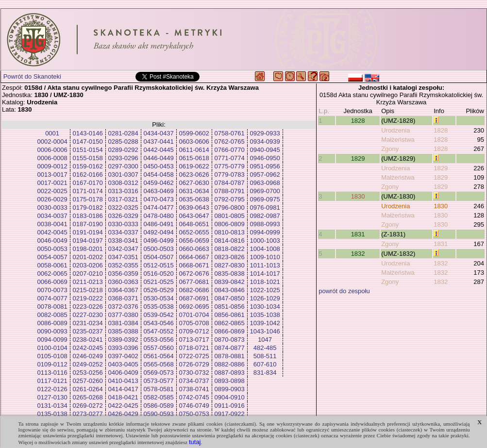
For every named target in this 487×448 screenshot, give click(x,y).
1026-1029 (265, 298)
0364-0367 (123, 290)
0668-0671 (194, 265)
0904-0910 (230, 397)
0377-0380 (123, 315)
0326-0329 (123, 216)
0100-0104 (52, 348)
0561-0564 (159, 356)
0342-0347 (123, 249)
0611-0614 (194, 150)
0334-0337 (123, 232)
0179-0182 (88, 207)
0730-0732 (194, 373)
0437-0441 (159, 141)
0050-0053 (52, 249)
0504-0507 (159, 257)
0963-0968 (265, 183)
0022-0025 (52, 191)
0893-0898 (230, 381)
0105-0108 (52, 356)
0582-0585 (159, 397)
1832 (358, 254)
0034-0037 (52, 216)
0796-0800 (230, 207)
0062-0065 (52, 274)
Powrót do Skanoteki (32, 76)
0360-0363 (123, 282)
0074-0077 (52, 298)
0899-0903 (230, 389)
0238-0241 (88, 340)
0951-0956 (265, 166)
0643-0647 (194, 216)
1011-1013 (265, 265)
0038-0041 (52, 224)
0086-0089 (52, 323)
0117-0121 (52, 381)
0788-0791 (230, 191)
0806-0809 (230, 224)
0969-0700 (265, 191)
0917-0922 (230, 414)
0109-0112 (52, 364)
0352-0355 (123, 265)
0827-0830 (230, 265)
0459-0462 (159, 183)
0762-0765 (230, 141)
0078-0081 (52, 307)
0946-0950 (265, 158)
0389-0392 (123, 340)
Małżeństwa (398, 140)
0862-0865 (230, 323)
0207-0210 (88, 274)
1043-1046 (265, 331)
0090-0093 (52, 331)
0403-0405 (123, 364)
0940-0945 (265, 150)
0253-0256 (88, 373)
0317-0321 (123, 199)
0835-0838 (230, 274)
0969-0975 (265, 199)
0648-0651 (194, 224)
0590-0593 (159, 414)
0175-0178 (88, 199)
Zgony (390, 149)
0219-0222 (88, 298)
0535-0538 (159, 307)
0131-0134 (52, 406)
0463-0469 (159, 191)
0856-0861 (230, 315)
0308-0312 (123, 183)
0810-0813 (230, 232)
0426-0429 (123, 414)
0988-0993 (265, 224)
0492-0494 (159, 232)
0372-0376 (123, 307)
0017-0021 (52, 183)
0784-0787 (230, 183)
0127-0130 (52, 397)
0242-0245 (88, 348)
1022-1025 (265, 290)
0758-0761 (230, 133)
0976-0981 (265, 207)
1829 (358, 158)
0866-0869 (230, 331)
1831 (358, 234)
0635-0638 (194, 199)
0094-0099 (52, 340)
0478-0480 (159, 216)
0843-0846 (230, 290)
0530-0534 (159, 298)
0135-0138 (52, 414)
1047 (265, 340)
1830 (358, 196)
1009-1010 (265, 257)
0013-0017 (52, 174)
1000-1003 (265, 241)
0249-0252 (88, 364)
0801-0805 (230, 216)
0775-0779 (230, 166)
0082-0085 (52, 315)
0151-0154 (88, 150)
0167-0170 (88, 183)
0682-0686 (194, 290)
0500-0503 (159, 249)
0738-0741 (194, 389)
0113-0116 (52, 373)
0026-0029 (52, 199)
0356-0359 (123, 274)
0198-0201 (88, 249)
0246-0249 (88, 356)
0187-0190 (88, 224)
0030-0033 (52, 207)
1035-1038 (265, 315)
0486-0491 (159, 224)
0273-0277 (88, 414)
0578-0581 (159, 389)
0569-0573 (159, 373)
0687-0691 (194, 298)
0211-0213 (88, 282)
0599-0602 (194, 133)
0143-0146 (88, 133)
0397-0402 (123, 356)
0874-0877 (230, 348)
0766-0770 (230, 150)
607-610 (265, 364)
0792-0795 (230, 199)
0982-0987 (265, 216)
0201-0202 (88, 257)
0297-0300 (123, 166)
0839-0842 (230, 282)
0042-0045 (52, 232)
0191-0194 (88, 232)
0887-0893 (230, 373)
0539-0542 (159, 315)
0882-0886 (230, 364)
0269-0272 (88, 406)
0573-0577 (159, 381)
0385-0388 (123, 331)
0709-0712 (194, 331)
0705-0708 (194, 323)
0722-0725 (194, 356)
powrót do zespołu (344, 291)
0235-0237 (88, 331)
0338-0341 (123, 241)
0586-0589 (159, 406)
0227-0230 (88, 315)
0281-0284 (123, 133)
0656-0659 (194, 241)
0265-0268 (88, 397)
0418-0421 (123, 397)
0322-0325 (123, 207)
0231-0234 (88, 323)
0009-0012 (52, 166)
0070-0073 (52, 290)
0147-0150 (88, 141)
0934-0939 (265, 141)
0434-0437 (159, 133)
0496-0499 (159, 241)
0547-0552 (159, 331)
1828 (358, 121)
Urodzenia (395, 130)
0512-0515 (159, 265)
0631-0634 (194, 191)
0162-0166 (88, 174)
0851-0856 (230, 307)
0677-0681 (194, 282)
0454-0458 (159, 174)
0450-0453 (159, 166)
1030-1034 (265, 307)
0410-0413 (123, 381)
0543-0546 (159, 323)
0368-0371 (123, 298)
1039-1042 (265, 323)
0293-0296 (123, 158)
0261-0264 (88, 389)
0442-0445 (159, 150)
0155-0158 (88, 158)
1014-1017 (265, 274)
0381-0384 (123, 323)
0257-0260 (88, 381)
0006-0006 (52, 150)
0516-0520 (159, 274)
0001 (52, 133)
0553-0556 (159, 340)
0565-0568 (159, 364)
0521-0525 (159, 282)
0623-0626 (194, 174)
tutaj (195, 442)
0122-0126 (52, 389)
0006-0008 (52, 158)
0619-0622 (194, 166)
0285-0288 (123, 141)
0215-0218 (88, 290)
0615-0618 (194, 158)
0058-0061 (52, 265)
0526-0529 (159, 290)
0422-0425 (123, 406)
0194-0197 (88, 241)
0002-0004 (52, 141)
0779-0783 (230, 174)
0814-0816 (230, 241)
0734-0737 (194, 381)
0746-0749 (194, 406)
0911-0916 (230, 406)
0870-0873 (230, 340)
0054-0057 (52, 257)
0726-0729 (194, 364)
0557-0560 (159, 348)
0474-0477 (159, 207)
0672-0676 (194, 274)
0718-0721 (194, 348)
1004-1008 (265, 249)
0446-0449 (159, 158)
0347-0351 (123, 257)
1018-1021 (265, 282)
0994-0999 (265, 232)
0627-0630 (194, 183)
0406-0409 (123, 373)
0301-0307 (123, 174)
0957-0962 (265, 174)
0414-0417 (123, 389)
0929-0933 (265, 133)
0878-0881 (230, 356)
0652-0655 (194, 232)
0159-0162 (88, 166)
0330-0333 (123, 224)
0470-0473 (159, 199)
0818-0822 (230, 249)
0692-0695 (194, 307)
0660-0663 (194, 249)
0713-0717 (194, 340)
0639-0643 (194, 207)
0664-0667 (194, 257)
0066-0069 (52, 282)
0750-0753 (194, 414)
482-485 (265, 348)
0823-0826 (230, 257)
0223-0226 (88, 307)
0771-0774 (230, 158)
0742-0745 (194, 397)
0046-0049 (52, 241)
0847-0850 (230, 298)
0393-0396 (123, 348)
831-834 (265, 373)
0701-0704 (194, 315)
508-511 (265, 356)
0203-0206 (88, 265)
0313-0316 (123, 191)
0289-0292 (123, 150)
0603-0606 (194, 141)
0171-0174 (88, 191)
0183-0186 (88, 216)
